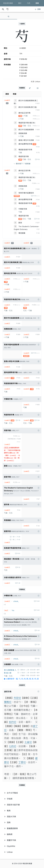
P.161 (18, 554)
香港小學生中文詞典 (26, 140)
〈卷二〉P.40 (16, 540)
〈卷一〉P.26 (16, 537)
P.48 (18, 583)
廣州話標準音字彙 (26, 144)
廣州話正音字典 (24, 113)
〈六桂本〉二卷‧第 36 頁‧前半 (29, 673)
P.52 (19, 567)
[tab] (9, 17)
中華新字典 (23, 209)
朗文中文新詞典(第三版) (28, 107)
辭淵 (20, 223)
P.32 (38, 659)
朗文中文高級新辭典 (26, 130)
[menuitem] (22, 793)
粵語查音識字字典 (25, 150)
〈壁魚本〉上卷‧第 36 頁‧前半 (29, 670)
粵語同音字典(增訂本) (27, 123)
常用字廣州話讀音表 (26, 193)
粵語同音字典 (24, 157)
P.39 (38, 645)
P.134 (38, 219)
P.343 (38, 601)
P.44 (38, 630)
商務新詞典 (23, 133)
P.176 (36, 196)
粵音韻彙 (22, 233)
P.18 (38, 159)
